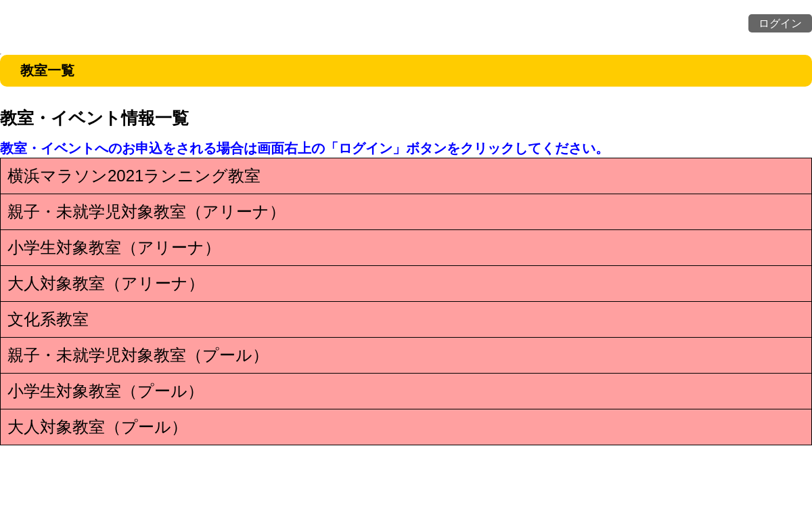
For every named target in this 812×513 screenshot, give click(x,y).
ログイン (780, 23)
